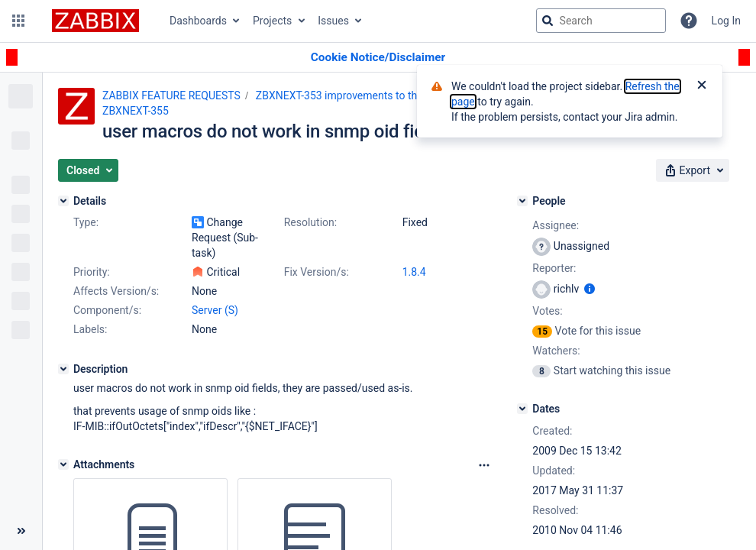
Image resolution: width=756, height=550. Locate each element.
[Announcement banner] (378, 58)
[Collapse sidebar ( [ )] (21, 531)
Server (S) (215, 310)
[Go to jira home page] (95, 21)
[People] (522, 201)
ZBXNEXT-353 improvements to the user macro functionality (398, 95)
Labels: (90, 329)
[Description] (63, 369)
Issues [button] (333, 21)
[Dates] (522, 409)
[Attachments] (63, 464)
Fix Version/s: (317, 272)
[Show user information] (590, 289)
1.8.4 (414, 272)
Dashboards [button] (198, 21)
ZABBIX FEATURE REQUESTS (171, 95)
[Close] (702, 86)
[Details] (63, 201)
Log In (726, 21)
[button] (18, 21)
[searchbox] (601, 21)
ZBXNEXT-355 (136, 111)
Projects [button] (272, 21)
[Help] (689, 21)
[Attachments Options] (484, 465)
